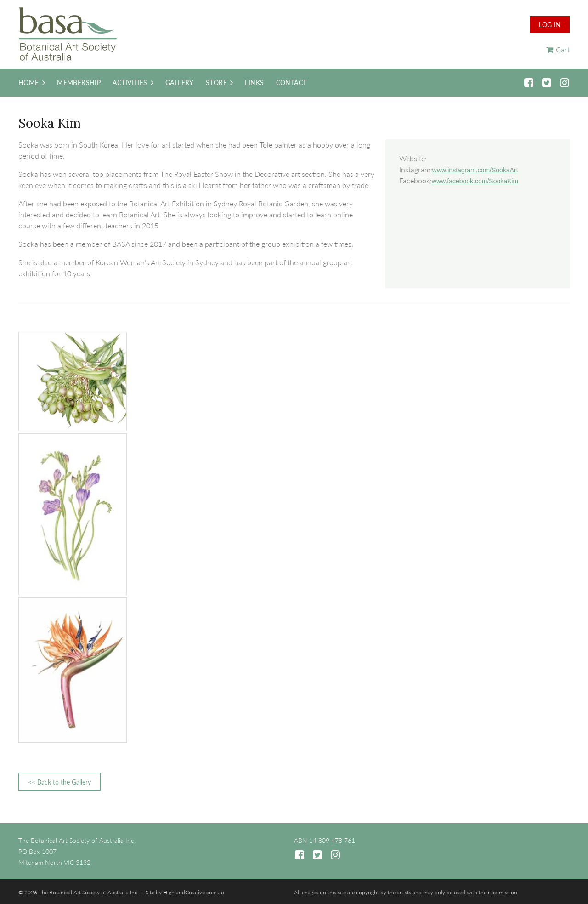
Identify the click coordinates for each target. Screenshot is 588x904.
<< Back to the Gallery (59, 782)
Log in (550, 25)
